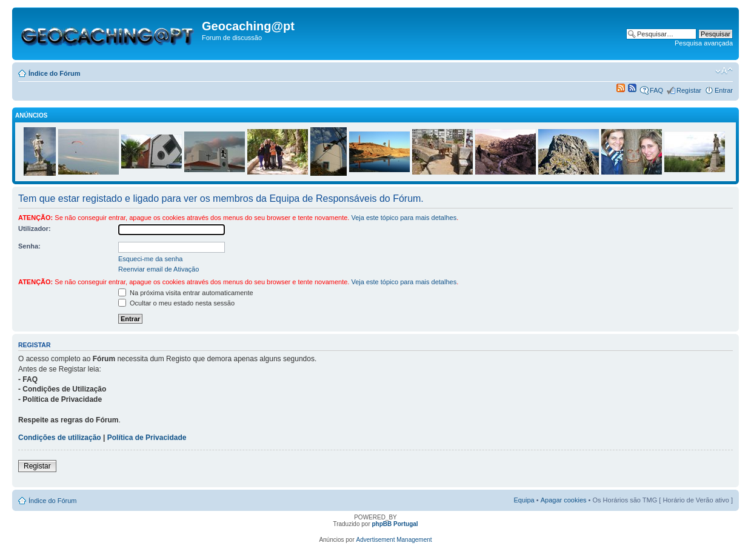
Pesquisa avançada (704, 43)
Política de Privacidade (147, 438)
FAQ (656, 90)
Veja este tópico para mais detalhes (404, 218)
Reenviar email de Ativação (159, 269)
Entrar (724, 90)
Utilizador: (35, 228)
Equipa (524, 500)
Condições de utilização (60, 438)
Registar (689, 90)
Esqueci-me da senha (150, 259)
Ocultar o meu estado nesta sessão (176, 303)
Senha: (29, 246)
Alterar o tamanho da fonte (724, 71)
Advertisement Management (394, 540)
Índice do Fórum (55, 73)
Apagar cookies (564, 500)
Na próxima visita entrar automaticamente (186, 293)
